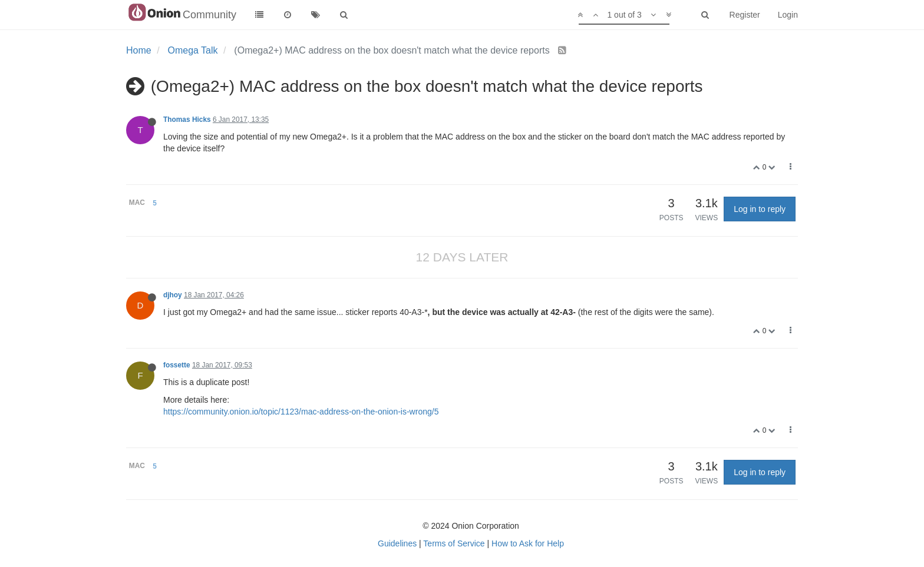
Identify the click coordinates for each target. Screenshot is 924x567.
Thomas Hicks (187, 120)
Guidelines (397, 543)
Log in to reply (760, 209)
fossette (177, 365)
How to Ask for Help (528, 543)
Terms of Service (454, 543)
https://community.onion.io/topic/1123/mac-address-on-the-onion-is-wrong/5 (301, 412)
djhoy (173, 295)
